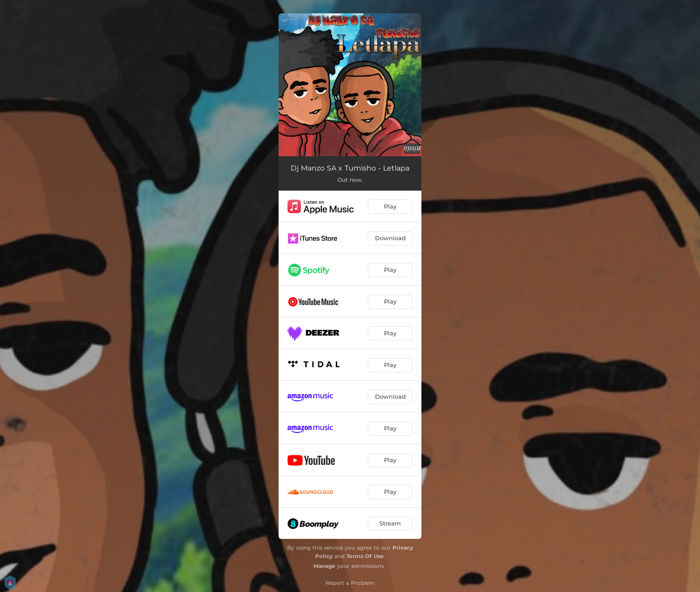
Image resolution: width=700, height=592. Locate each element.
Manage (324, 566)
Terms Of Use (365, 556)
